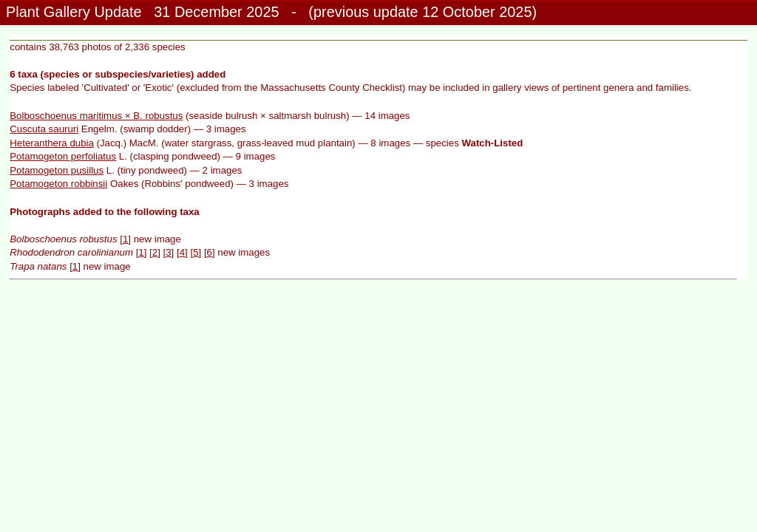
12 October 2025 (477, 12)
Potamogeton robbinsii (58, 184)
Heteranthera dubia (52, 143)
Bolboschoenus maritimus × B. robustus (96, 116)
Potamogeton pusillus (57, 170)
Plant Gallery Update (74, 12)
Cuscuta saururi (44, 129)
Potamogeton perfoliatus (63, 156)
